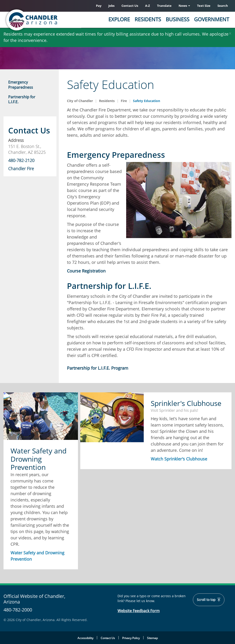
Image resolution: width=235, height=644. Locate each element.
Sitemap (152, 638)
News (184, 6)
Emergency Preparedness (21, 85)
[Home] (50, 20)
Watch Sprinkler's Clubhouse (179, 459)
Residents (148, 19)
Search (223, 6)
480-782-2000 (18, 610)
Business (178, 19)
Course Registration (86, 271)
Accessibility (85, 638)
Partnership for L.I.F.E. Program (98, 368)
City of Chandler (80, 101)
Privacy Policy (131, 638)
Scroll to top (209, 600)
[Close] (230, 32)
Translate (164, 6)
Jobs (111, 6)
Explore (119, 19)
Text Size (204, 6)
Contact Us (130, 6)
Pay (99, 6)
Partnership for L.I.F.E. (22, 99)
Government (212, 19)
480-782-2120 (21, 160)
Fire (124, 101)
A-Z (148, 6)
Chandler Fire (21, 169)
